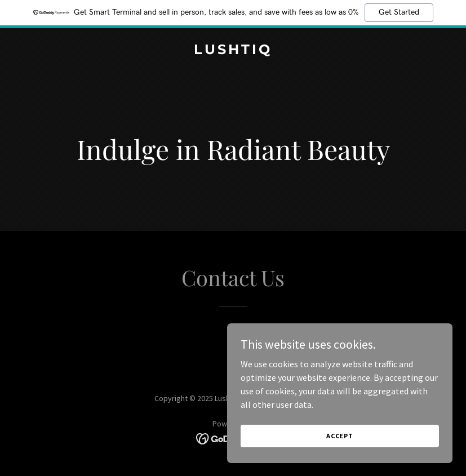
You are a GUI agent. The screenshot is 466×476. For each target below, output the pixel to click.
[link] (233, 51)
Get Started (399, 12)
